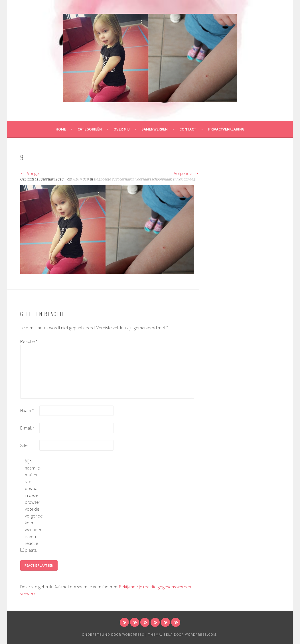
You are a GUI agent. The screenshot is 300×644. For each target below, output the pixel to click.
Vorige (30, 173)
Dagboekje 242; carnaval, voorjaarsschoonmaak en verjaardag (145, 179)
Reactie (29, 341)
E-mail (28, 428)
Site (24, 445)
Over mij (122, 129)
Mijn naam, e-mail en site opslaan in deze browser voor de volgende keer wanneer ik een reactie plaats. (34, 505)
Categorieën (90, 129)
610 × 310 (81, 179)
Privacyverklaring (226, 129)
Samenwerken (155, 129)
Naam (27, 410)
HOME (61, 129)
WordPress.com (201, 634)
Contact (188, 129)
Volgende (187, 173)
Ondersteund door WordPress (113, 634)
